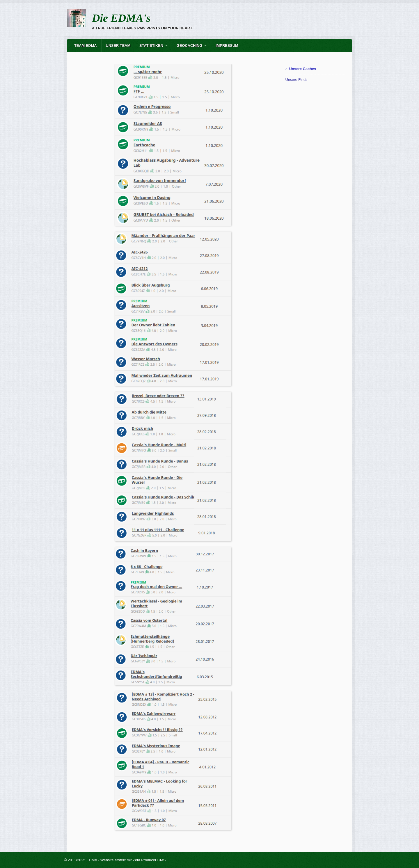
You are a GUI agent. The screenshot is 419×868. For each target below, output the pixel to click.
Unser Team (118, 46)
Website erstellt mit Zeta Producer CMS (133, 860)
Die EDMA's (121, 18)
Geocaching (189, 46)
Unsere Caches (303, 69)
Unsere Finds (296, 80)
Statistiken (151, 46)
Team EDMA (86, 46)
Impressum (227, 46)
